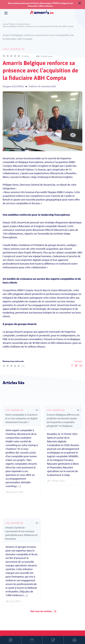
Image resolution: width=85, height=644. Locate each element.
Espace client (74, 640)
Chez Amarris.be (22, 24)
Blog (12, 24)
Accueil (6, 24)
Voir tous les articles (44, 611)
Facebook (72, 365)
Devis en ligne (11, 640)
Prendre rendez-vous (32, 640)
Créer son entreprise (53, 640)
